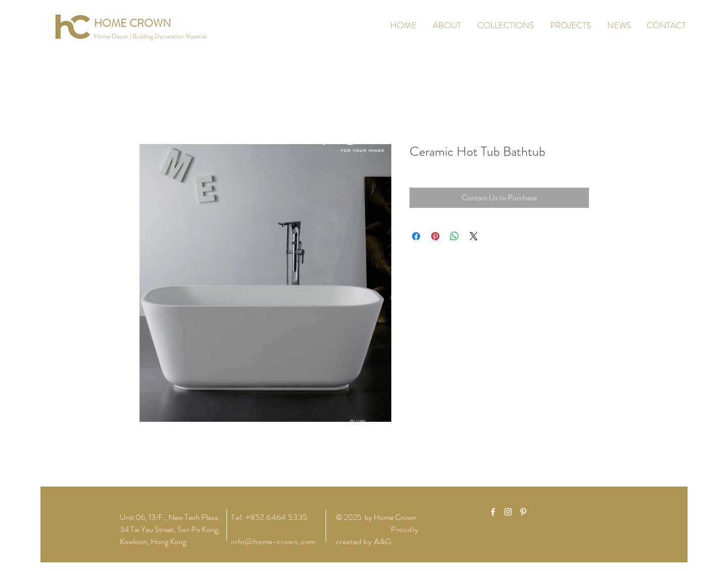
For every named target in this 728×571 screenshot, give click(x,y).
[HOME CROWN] (132, 24)
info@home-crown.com (273, 541)
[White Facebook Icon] (493, 512)
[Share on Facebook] (416, 236)
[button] (150, 37)
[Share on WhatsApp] (454, 236)
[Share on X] (474, 236)
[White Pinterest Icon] (523, 512)
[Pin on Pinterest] (435, 236)
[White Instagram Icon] (508, 512)
